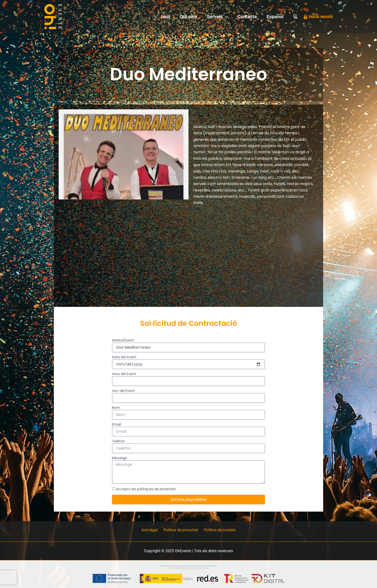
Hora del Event (124, 374)
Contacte (253, 17)
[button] (295, 17)
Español (277, 17)
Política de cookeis (218, 530)
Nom (116, 408)
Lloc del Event (123, 391)
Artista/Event (123, 340)
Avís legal (151, 530)
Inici (183, 17)
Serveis (227, 17)
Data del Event (124, 357)
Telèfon (119, 441)
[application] (235, 17)
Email (116, 424)
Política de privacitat (181, 530)
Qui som (202, 17)
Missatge (119, 458)
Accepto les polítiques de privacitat (146, 489)
